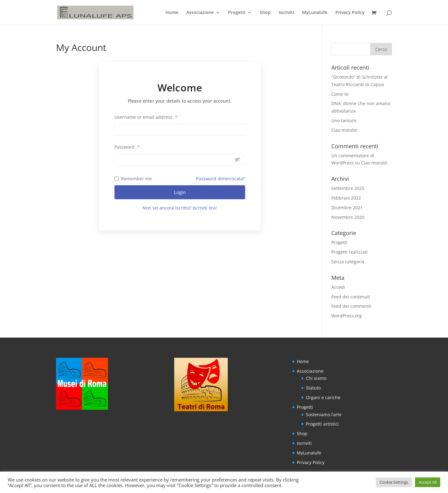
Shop (265, 13)
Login (180, 192)
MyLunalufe (315, 13)
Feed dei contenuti (351, 297)
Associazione (200, 13)
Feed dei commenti (351, 306)
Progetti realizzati (350, 252)
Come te (340, 94)
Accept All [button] (428, 482)
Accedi (338, 287)
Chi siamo (316, 378)
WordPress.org (347, 316)
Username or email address (146, 117)
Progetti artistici (322, 424)
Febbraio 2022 (346, 198)
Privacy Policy (350, 13)
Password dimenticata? (220, 179)
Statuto (313, 388)
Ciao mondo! (344, 130)
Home (172, 13)
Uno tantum (344, 120)
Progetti (237, 13)
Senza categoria (348, 262)
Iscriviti (286, 13)
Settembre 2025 (348, 188)
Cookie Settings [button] (394, 482)
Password (127, 147)
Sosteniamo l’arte (324, 415)
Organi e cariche (323, 397)
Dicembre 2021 (347, 207)
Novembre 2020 (348, 217)
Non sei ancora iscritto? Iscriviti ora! (180, 208)
